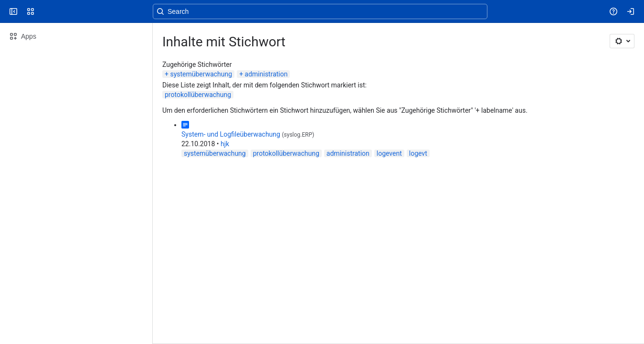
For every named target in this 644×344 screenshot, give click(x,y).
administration (266, 74)
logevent (389, 153)
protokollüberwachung (198, 95)
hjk (225, 144)
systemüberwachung (201, 74)
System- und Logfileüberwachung (231, 134)
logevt (418, 153)
